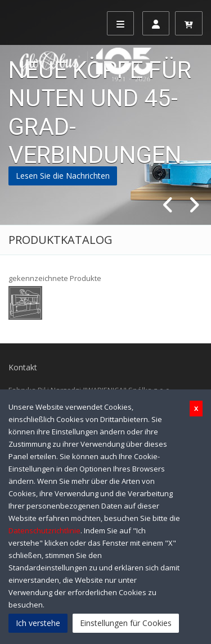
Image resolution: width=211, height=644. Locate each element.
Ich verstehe (38, 623)
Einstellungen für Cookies (126, 623)
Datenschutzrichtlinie (44, 530)
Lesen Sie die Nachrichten (63, 176)
